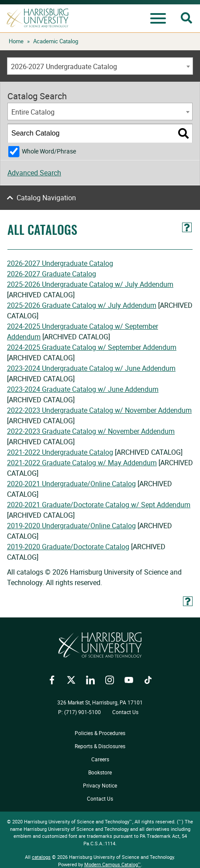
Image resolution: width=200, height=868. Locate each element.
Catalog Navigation (46, 198)
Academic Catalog (56, 41)
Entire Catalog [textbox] (33, 112)
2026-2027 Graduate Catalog (52, 274)
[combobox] (100, 66)
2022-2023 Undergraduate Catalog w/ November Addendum (99, 410)
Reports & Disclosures (100, 746)
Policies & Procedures (100, 733)
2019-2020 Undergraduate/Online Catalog (71, 526)
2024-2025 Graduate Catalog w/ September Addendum (92, 347)
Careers (100, 759)
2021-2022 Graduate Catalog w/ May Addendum (82, 463)
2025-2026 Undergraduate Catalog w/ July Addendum (90, 284)
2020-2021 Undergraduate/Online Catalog (71, 484)
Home (16, 41)
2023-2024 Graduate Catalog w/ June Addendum (83, 389)
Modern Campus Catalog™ (113, 864)
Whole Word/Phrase (49, 151)
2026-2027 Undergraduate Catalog (60, 263)
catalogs (41, 857)
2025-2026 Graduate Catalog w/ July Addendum (82, 305)
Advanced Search (34, 173)
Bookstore (100, 772)
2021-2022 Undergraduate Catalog (60, 452)
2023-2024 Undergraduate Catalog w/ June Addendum (91, 368)
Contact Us (125, 712)
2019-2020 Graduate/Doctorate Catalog (68, 547)
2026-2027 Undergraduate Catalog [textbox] (64, 66)
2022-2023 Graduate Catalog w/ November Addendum (91, 431)
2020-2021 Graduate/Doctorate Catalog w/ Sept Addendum (99, 505)
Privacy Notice (100, 785)
